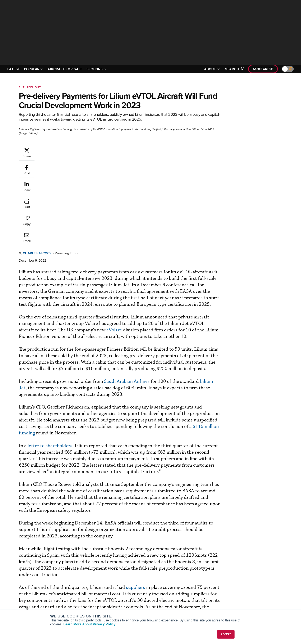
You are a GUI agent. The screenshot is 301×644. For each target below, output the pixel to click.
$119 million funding (125, 349)
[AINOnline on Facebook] (4, 571)
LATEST (14, 69)
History (250, 589)
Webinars (189, 600)
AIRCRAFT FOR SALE (65, 69)
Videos (188, 595)
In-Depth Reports (195, 589)
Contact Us (253, 595)
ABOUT (212, 69)
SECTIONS (97, 69)
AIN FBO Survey (72, 578)
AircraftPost (69, 589)
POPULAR (34, 69)
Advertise (254, 600)
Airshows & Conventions (200, 606)
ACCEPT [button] (226, 634)
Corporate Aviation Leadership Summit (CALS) (85, 608)
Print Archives (193, 578)
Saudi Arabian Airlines (152, 297)
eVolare (177, 233)
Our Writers (253, 584)
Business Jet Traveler (76, 595)
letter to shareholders (75, 362)
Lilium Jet (74, 304)
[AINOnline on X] (21, 571)
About (249, 578)
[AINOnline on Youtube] (12, 571)
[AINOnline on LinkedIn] (29, 571)
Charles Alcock (62, 150)
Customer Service (133, 584)
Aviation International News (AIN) (84, 584)
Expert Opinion (193, 584)
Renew (126, 589)
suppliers (161, 516)
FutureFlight (30, 87)
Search (234, 69)
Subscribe (263, 69)
